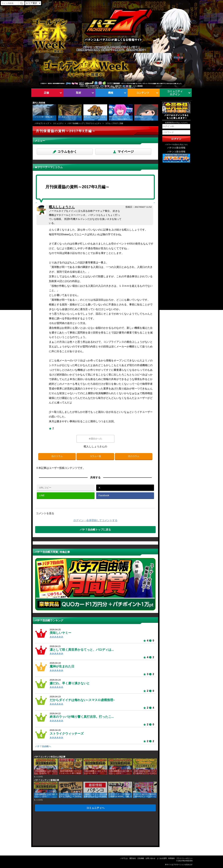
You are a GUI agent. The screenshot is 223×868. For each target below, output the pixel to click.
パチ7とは (124, 858)
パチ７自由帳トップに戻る (95, 529)
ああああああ (57, 637)
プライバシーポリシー (184, 858)
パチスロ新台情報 (176, 148)
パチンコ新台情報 (176, 152)
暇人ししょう (62, 207)
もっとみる (38, 776)
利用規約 (172, 858)
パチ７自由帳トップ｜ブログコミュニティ (84, 123)
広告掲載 (141, 858)
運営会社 (133, 858)
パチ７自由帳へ (43, 746)
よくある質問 (162, 858)
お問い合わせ (150, 858)
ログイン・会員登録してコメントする (95, 520)
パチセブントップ (42, 123)
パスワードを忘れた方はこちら (176, 145)
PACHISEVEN (187, 861)
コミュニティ (58, 123)
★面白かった (95, 439)
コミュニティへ (95, 808)
